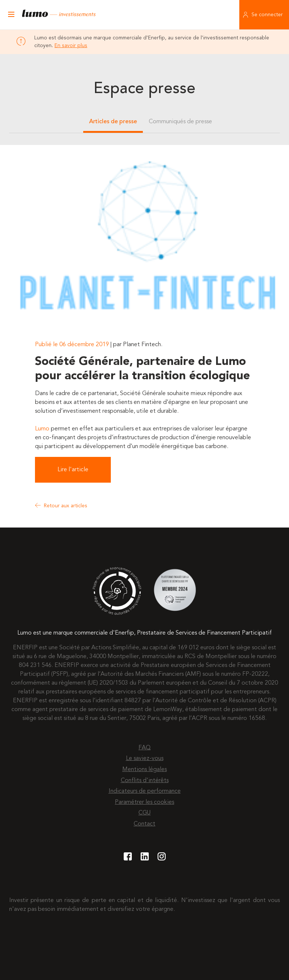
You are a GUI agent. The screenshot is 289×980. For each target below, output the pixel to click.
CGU (144, 813)
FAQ (144, 748)
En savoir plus (71, 46)
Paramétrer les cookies (144, 802)
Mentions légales (144, 770)
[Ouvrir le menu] (11, 15)
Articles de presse (113, 122)
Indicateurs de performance (145, 791)
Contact (144, 824)
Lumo (42, 429)
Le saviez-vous (145, 759)
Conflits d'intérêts (145, 781)
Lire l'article (73, 470)
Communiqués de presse (180, 122)
